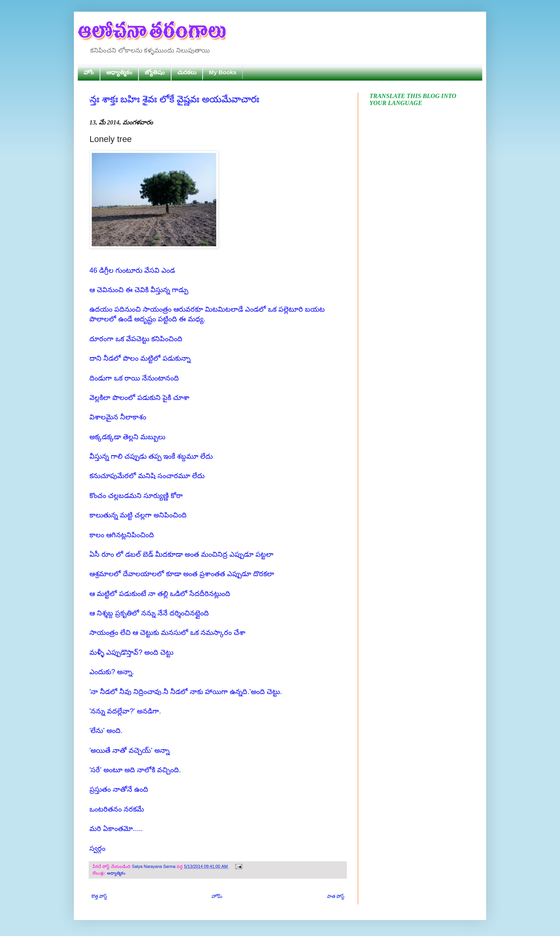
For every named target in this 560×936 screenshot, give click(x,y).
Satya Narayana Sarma (154, 866)
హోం (89, 72)
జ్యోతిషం (155, 72)
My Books (223, 72)
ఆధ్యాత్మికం (119, 72)
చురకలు (187, 72)
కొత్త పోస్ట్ (99, 896)
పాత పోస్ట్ (336, 896)
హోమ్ (217, 896)
